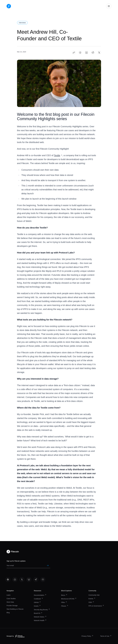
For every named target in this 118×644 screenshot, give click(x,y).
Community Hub (94, 595)
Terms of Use (106, 636)
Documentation (40, 595)
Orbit (91, 602)
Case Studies (11, 599)
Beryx (64, 595)
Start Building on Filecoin (15, 609)
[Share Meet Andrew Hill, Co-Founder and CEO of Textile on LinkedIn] (86, 53)
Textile (58, 155)
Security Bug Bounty (42, 610)
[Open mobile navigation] (109, 6)
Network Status (40, 617)
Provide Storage (12, 606)
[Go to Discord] (15, 580)
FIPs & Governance (96, 606)
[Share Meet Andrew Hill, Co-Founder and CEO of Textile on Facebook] (80, 53)
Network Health (40, 620)
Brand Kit (38, 613)
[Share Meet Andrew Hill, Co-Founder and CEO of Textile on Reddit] (93, 53)
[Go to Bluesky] (29, 580)
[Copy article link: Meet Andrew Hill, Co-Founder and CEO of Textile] (74, 53)
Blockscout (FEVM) (69, 599)
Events (92, 599)
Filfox (64, 602)
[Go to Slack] (8, 580)
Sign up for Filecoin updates (16, 561)
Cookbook (38, 599)
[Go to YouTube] (43, 580)
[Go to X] (22, 580)
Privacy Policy (87, 636)
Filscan (65, 606)
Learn (9, 595)
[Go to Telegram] (36, 580)
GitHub (37, 602)
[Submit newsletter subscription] (48, 565)
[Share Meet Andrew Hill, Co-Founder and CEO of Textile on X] (99, 53)
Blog (8, 613)
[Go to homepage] (9, 6)
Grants (37, 606)
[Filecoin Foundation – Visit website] (20, 636)
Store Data (10, 602)
